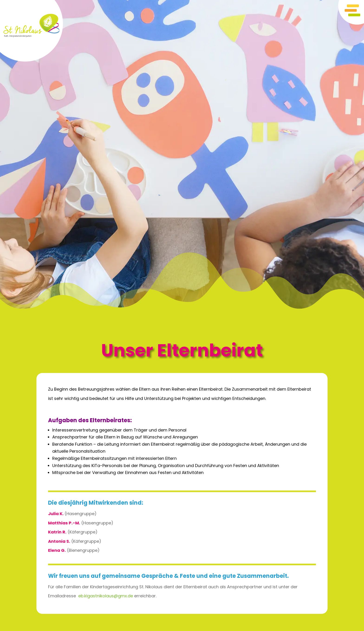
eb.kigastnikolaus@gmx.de (106, 596)
